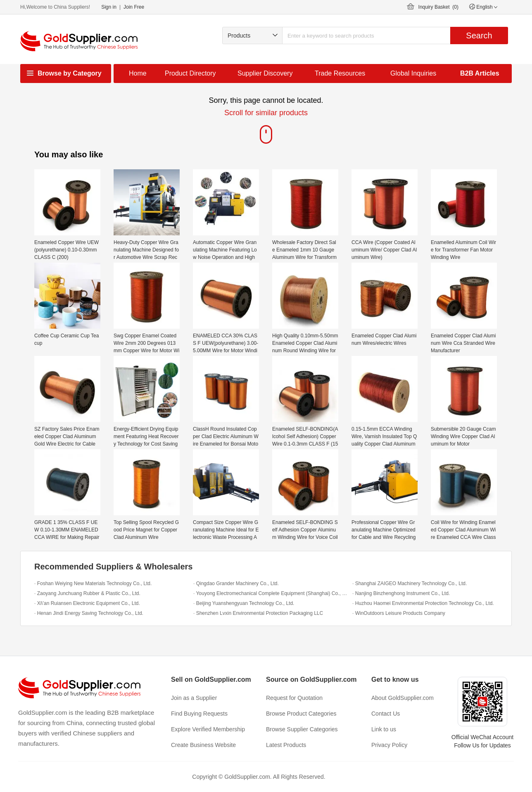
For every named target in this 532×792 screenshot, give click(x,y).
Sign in (109, 7)
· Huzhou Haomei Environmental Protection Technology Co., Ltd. (423, 603)
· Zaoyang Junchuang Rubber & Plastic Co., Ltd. (87, 593)
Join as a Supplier (194, 698)
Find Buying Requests (199, 714)
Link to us (384, 729)
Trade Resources (340, 73)
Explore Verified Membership (208, 729)
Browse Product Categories (301, 714)
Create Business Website (203, 745)
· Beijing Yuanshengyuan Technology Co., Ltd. (244, 603)
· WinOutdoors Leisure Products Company (399, 613)
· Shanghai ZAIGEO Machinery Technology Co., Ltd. (410, 583)
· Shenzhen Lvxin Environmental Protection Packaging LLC (258, 613)
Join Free (134, 7)
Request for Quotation (294, 698)
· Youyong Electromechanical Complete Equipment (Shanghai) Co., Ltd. (271, 593)
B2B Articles (480, 73)
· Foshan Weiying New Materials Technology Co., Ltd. (93, 583)
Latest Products (286, 745)
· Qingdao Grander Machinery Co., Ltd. (236, 583)
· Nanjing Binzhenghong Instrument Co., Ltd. (401, 593)
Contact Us (386, 714)
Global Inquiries (413, 73)
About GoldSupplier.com (403, 698)
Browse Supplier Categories (302, 729)
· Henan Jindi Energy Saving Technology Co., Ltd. (89, 613)
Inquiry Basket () (438, 7)
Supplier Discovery (265, 73)
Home (138, 73)
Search (479, 36)
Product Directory (190, 73)
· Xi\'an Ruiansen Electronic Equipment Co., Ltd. (87, 603)
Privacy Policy (389, 745)
